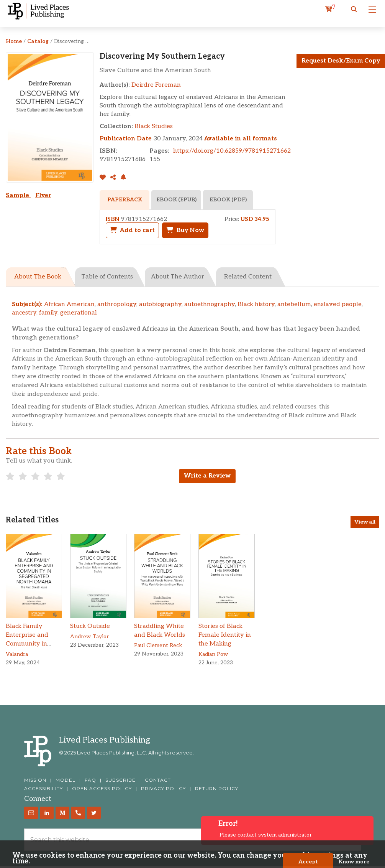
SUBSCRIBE (120, 780)
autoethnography (210, 304)
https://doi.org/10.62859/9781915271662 (232, 151)
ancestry (24, 313)
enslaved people (338, 304)
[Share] (113, 178)
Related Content (248, 277)
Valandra (17, 654)
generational (79, 313)
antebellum (294, 304)
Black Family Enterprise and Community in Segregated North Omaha (32, 644)
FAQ (90, 780)
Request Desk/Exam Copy (341, 61)
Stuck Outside (90, 626)
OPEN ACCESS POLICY (102, 789)
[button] (354, 10)
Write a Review (207, 476)
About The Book (38, 277)
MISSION (35, 780)
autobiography (160, 304)
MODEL (66, 780)
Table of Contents (107, 277)
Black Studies (154, 126)
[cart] (330, 10)
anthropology (117, 304)
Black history (256, 304)
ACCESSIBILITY (43, 789)
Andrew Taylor (89, 637)
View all (365, 522)
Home (14, 41)
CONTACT (158, 780)
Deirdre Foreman (156, 85)
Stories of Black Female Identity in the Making (225, 635)
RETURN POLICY (217, 789)
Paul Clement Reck (158, 645)
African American (69, 304)
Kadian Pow (213, 654)
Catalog (38, 41)
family (48, 313)
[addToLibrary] (104, 178)
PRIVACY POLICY (163, 789)
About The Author (178, 277)
